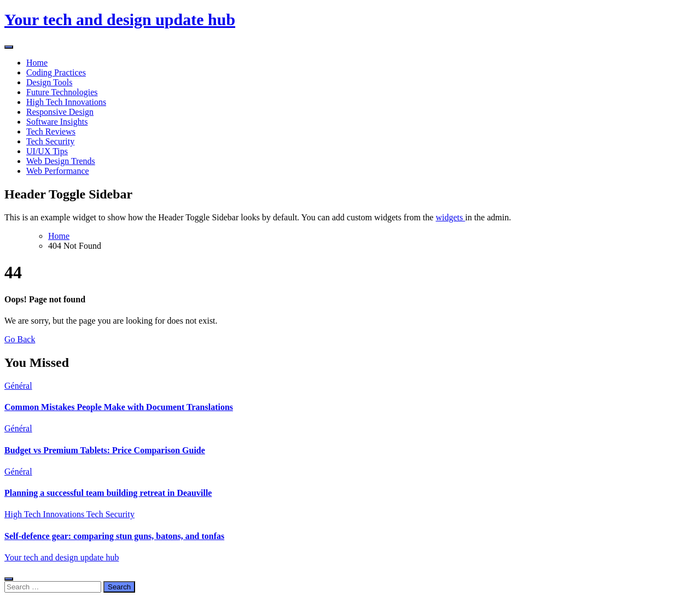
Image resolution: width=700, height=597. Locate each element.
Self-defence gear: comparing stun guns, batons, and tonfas (114, 536)
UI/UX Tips (47, 151)
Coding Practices (56, 72)
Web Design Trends (61, 161)
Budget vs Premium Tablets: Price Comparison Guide (105, 450)
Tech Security (50, 141)
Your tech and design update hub (120, 19)
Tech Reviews (51, 131)
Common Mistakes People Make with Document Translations (119, 407)
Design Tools (49, 82)
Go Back (20, 339)
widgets (451, 217)
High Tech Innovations (66, 102)
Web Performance (58, 171)
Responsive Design (60, 112)
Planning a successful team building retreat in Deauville (108, 493)
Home (37, 63)
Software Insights (57, 122)
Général (18, 386)
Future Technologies (62, 92)
